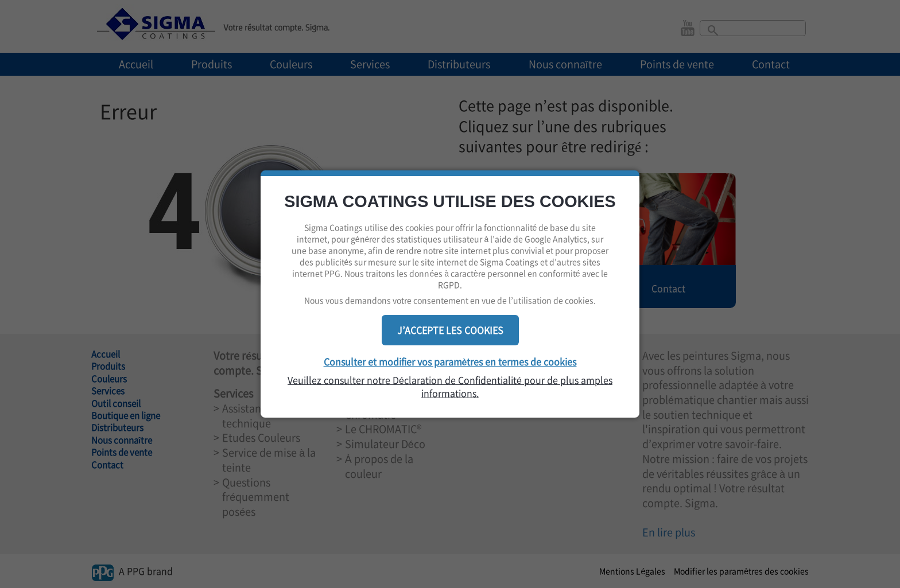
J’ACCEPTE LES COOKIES (450, 330)
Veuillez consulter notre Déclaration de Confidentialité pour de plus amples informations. (450, 387)
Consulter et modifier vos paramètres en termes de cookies (450, 361)
